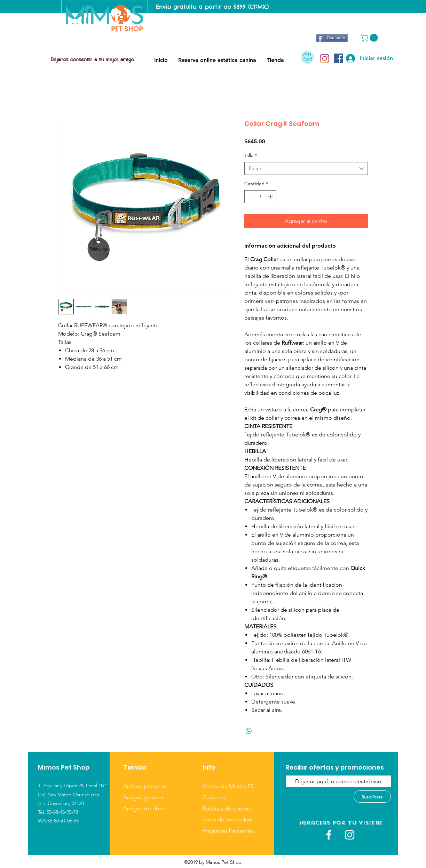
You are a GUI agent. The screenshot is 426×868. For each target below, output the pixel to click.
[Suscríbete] (372, 797)
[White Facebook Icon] (329, 835)
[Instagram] (325, 59)
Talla (251, 155)
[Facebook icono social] (338, 58)
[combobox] (306, 169)
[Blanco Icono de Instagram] (350, 835)
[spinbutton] (260, 197)
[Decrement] (250, 197)
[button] (370, 38)
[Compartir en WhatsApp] (249, 731)
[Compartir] (332, 38)
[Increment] (271, 197)
